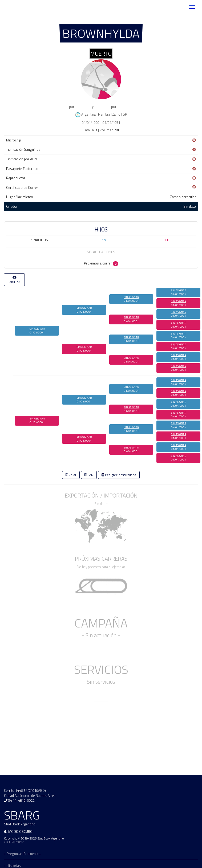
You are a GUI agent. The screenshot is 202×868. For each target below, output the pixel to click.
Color (71, 475)
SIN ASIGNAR (37, 329)
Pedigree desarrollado (119, 475)
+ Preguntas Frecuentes (22, 854)
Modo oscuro (20, 832)
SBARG (20, 7)
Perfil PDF (14, 280)
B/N (89, 475)
